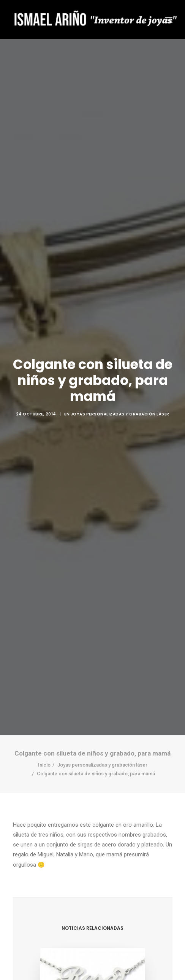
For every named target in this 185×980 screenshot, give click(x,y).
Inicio (44, 750)
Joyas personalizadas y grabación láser (120, 407)
